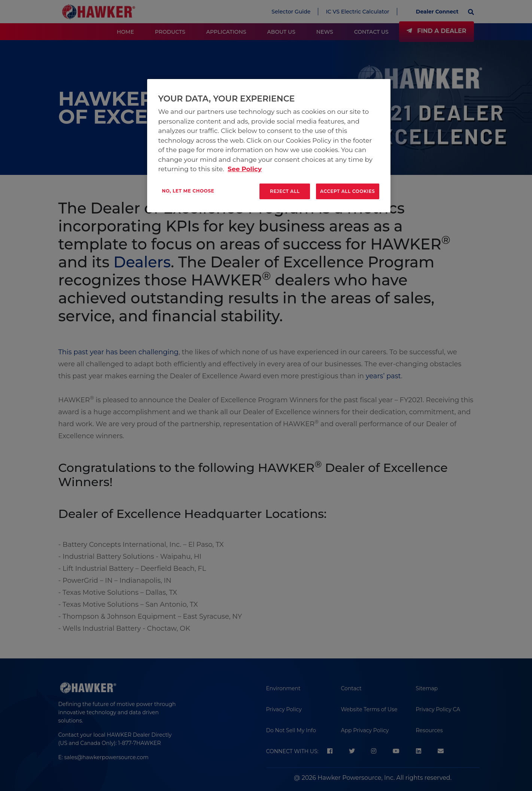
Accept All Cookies (348, 191)
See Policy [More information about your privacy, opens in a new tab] (245, 169)
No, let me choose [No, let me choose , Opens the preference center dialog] (188, 191)
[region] (269, 146)
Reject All (285, 191)
